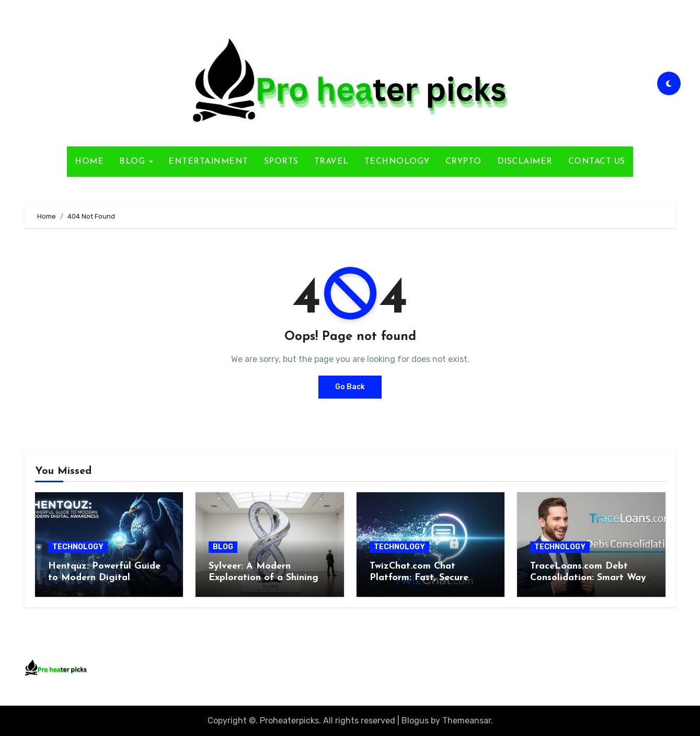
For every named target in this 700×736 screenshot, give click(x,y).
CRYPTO (463, 162)
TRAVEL (331, 162)
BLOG (134, 162)
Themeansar (467, 721)
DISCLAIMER (525, 162)
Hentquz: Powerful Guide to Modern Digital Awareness (104, 578)
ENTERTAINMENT (208, 162)
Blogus (415, 721)
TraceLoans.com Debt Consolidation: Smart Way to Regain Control (588, 578)
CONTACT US (597, 162)
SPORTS (281, 162)
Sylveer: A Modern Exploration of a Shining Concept (263, 578)
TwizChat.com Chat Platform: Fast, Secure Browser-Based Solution (422, 578)
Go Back (350, 387)
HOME (89, 162)
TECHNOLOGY (397, 162)
